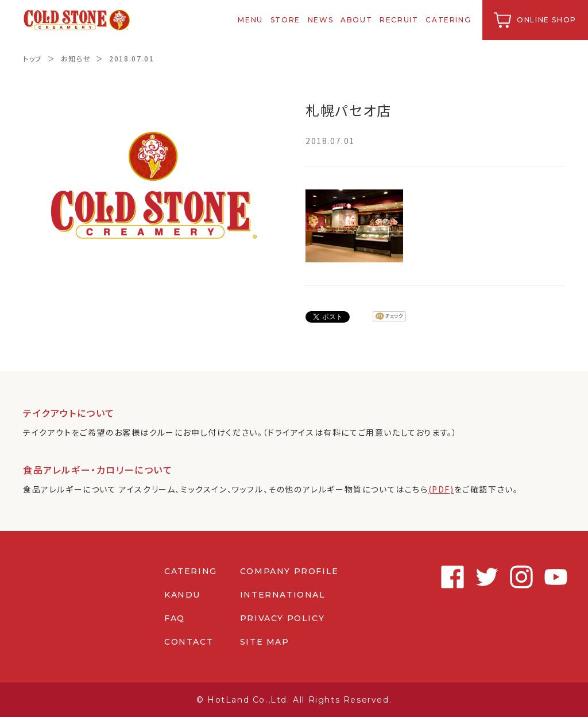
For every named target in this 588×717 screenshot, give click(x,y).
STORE (285, 20)
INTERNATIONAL (283, 595)
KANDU (182, 595)
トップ (33, 58)
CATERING (449, 20)
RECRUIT (399, 20)
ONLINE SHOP (547, 20)
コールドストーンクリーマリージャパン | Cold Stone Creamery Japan (77, 20)
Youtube (554, 577)
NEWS (320, 20)
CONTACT (189, 642)
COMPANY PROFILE (289, 571)
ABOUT (356, 20)
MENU (251, 20)
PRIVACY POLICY (282, 618)
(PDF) (441, 489)
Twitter (485, 577)
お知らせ (76, 58)
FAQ (175, 618)
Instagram (519, 577)
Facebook (450, 577)
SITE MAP (265, 642)
